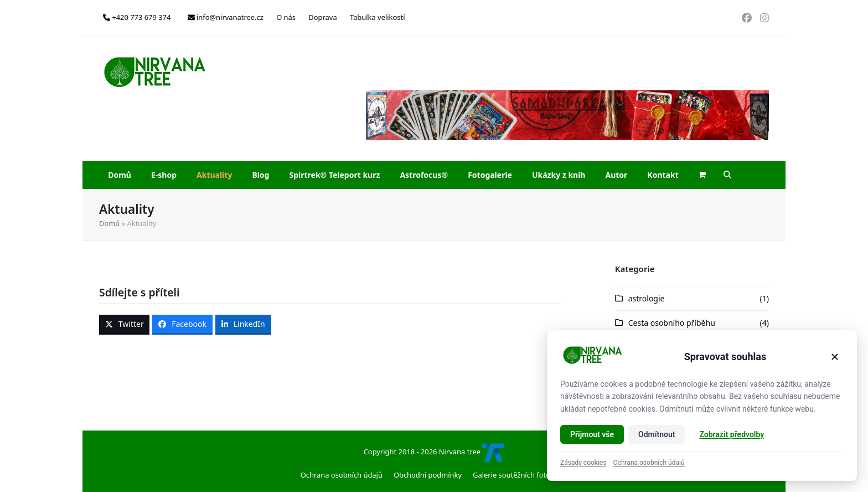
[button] (702, 175)
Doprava (322, 17)
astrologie (647, 298)
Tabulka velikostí (377, 17)
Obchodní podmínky (428, 475)
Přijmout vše (592, 434)
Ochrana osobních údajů (342, 475)
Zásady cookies (583, 463)
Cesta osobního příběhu (672, 323)
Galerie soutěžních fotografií (520, 475)
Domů (109, 223)
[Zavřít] (835, 357)
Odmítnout (657, 434)
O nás (286, 17)
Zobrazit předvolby (732, 434)
